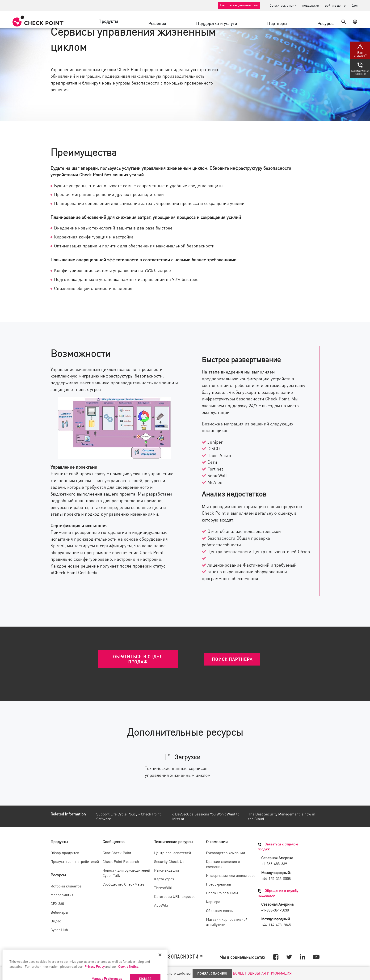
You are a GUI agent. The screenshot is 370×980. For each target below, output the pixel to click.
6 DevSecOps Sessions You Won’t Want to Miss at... (206, 816)
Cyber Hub (59, 929)
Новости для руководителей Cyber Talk (126, 873)
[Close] (160, 962)
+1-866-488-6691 (275, 863)
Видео (56, 921)
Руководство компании (225, 853)
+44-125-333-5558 (276, 878)
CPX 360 (57, 903)
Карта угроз (164, 879)
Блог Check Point (117, 853)
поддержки (311, 5)
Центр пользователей (172, 853)
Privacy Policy (95, 974)
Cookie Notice (128, 974)
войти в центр (335, 5)
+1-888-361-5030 (275, 910)
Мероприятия (62, 895)
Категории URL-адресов (175, 896)
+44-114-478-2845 (276, 925)
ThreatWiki (163, 887)
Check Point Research (121, 861)
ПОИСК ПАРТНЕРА (232, 659)
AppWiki (161, 905)
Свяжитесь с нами (283, 5)
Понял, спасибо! (212, 973)
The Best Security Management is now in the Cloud (282, 816)
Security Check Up (169, 861)
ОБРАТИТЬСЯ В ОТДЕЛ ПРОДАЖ (138, 659)
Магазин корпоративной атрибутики (227, 922)
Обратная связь (219, 910)
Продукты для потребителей (75, 861)
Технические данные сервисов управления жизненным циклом (178, 771)
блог (355, 5)
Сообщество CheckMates (123, 884)
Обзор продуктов (65, 853)
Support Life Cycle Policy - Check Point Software (128, 816)
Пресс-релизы (219, 884)
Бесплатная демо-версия (239, 5)
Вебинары (59, 912)
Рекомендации (166, 870)
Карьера (213, 901)
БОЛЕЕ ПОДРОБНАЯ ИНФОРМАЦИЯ (262, 973)
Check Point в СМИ (222, 893)
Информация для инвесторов (231, 875)
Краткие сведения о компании (223, 864)
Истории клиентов (66, 886)
